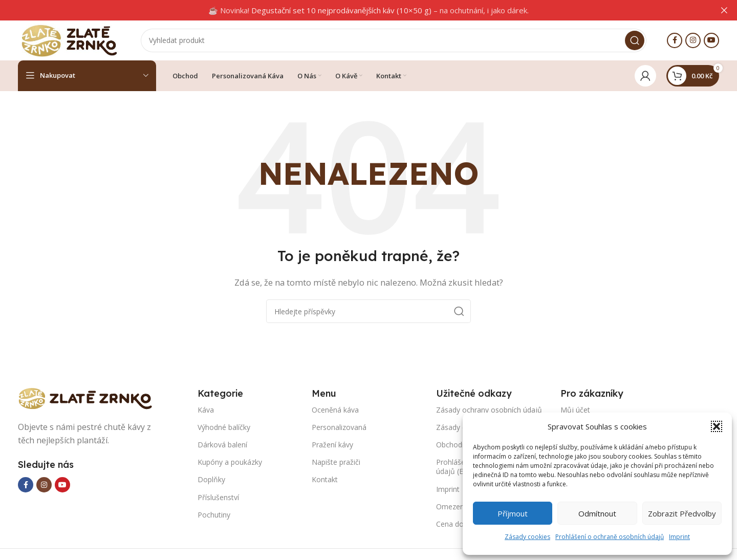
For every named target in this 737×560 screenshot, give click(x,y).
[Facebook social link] (675, 41)
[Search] (394, 41)
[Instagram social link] (693, 41)
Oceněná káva (335, 411)
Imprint (679, 537)
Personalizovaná (339, 428)
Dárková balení (222, 446)
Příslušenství (218, 498)
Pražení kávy (332, 446)
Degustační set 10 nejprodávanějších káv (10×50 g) (341, 10)
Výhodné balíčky (224, 428)
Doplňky (211, 481)
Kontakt (325, 481)
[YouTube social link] (711, 41)
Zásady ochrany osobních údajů (489, 411)
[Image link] (90, 399)
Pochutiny (214, 516)
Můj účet (575, 411)
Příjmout (513, 513)
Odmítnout (597, 513)
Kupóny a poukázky (230, 463)
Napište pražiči (336, 463)
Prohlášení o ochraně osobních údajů (610, 537)
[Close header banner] (724, 10)
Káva (206, 411)
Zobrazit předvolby (682, 513)
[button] (717, 426)
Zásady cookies (527, 537)
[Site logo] (69, 40)
